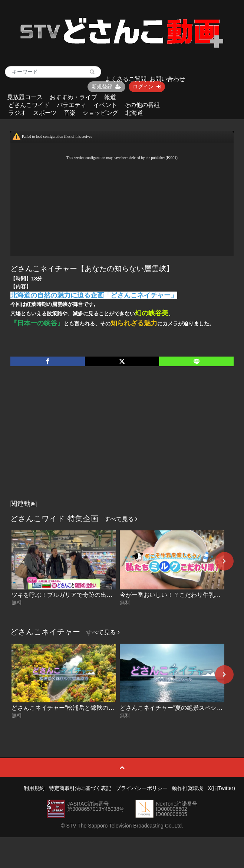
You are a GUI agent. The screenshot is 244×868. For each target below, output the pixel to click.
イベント (105, 105)
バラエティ (72, 105)
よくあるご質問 (126, 79)
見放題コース (25, 97)
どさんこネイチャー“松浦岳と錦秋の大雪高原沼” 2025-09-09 (92, 708)
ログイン (147, 87)
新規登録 (106, 87)
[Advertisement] (122, 440)
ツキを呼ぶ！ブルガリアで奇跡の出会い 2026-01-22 (81, 595)
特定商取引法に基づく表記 (80, 788)
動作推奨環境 (188, 788)
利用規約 (34, 788)
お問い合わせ (167, 79)
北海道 (134, 113)
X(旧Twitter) (221, 788)
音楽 (70, 113)
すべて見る (121, 519)
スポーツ (45, 113)
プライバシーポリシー (142, 788)
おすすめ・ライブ (73, 97)
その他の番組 (142, 105)
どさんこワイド (29, 105)
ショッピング (100, 113)
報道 (110, 97)
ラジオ (17, 113)
